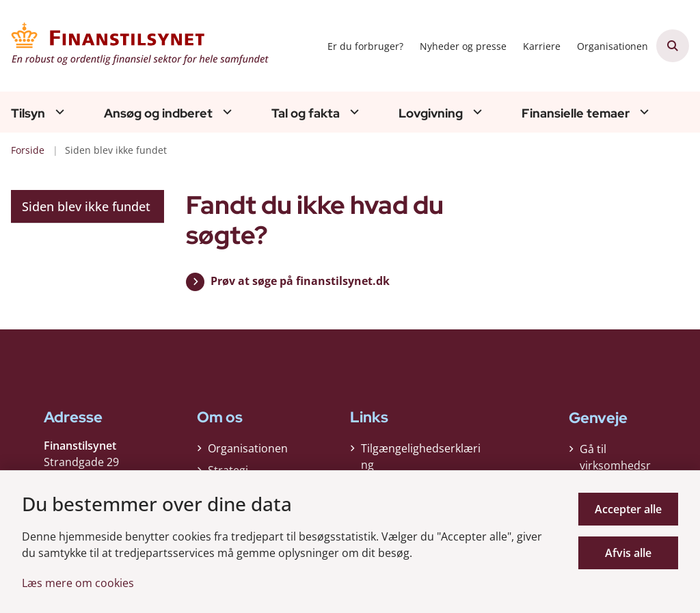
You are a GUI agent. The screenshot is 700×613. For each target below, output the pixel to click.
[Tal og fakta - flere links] (353, 112)
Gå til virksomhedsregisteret (615, 465)
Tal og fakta (306, 113)
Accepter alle (628, 509)
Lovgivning (431, 113)
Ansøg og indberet (158, 113)
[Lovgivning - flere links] (476, 112)
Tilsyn (28, 113)
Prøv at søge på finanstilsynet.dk (300, 281)
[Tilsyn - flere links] (58, 112)
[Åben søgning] (673, 46)
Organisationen (248, 448)
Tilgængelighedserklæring (421, 457)
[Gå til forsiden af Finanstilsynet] (135, 46)
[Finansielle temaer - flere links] (643, 112)
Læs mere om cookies (78, 583)
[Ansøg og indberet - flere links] (226, 112)
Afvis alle (628, 553)
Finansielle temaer (576, 113)
